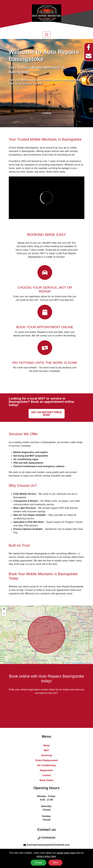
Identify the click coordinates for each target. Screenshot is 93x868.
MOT (47, 750)
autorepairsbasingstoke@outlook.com (48, 845)
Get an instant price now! (47, 414)
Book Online (46, 780)
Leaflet (66, 663)
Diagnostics (47, 770)
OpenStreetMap (78, 663)
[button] (4, 609)
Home (46, 745)
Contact (47, 775)
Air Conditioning (47, 765)
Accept (38, 863)
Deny (55, 863)
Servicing (46, 755)
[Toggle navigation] (47, 35)
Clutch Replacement (47, 760)
